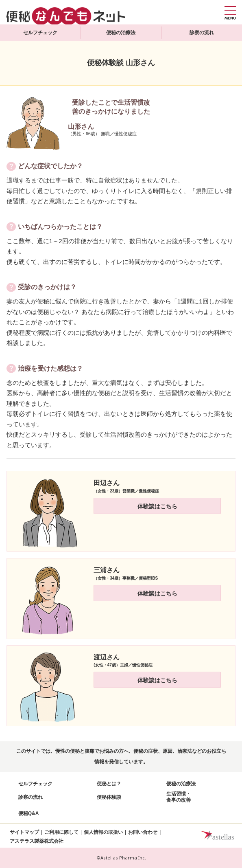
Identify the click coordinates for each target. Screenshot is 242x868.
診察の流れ (202, 33)
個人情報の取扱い (103, 832)
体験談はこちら (157, 506)
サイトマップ (24, 832)
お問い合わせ (143, 832)
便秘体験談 (109, 797)
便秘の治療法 (121, 33)
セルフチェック (40, 33)
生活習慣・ (179, 797)
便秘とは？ (109, 784)
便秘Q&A (29, 813)
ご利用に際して (61, 832)
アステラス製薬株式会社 (37, 841)
